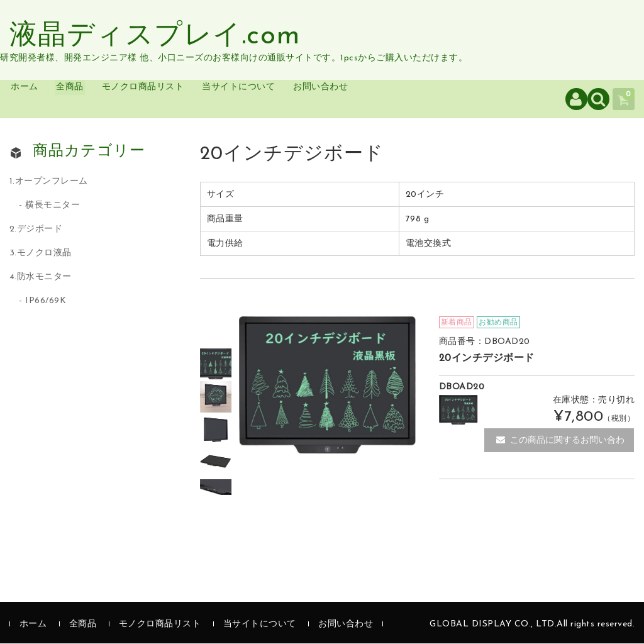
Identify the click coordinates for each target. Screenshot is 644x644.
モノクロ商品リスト (185, 99)
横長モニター (53, 206)
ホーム (38, 99)
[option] (216, 365)
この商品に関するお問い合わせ (560, 445)
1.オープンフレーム (49, 183)
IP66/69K (46, 302)
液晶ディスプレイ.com (155, 36)
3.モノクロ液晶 (41, 254)
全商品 (95, 99)
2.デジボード (36, 230)
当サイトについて (301, 99)
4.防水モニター (41, 278)
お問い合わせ (401, 99)
